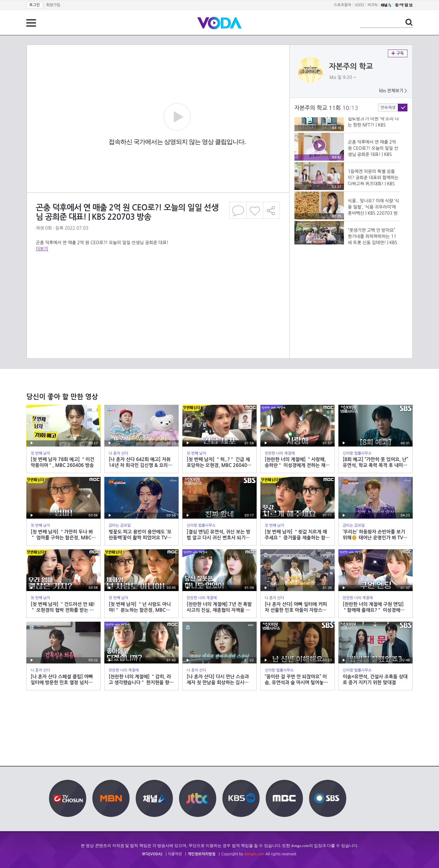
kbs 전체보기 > (393, 91)
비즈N (373, 5)
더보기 (42, 249)
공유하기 (272, 210)
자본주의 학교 (351, 67)
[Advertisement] (158, 277)
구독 (398, 53)
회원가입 (53, 5)
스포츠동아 (342, 5)
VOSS (360, 5)
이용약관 (175, 854)
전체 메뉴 (31, 23)
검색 (409, 22)
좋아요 (255, 210)
